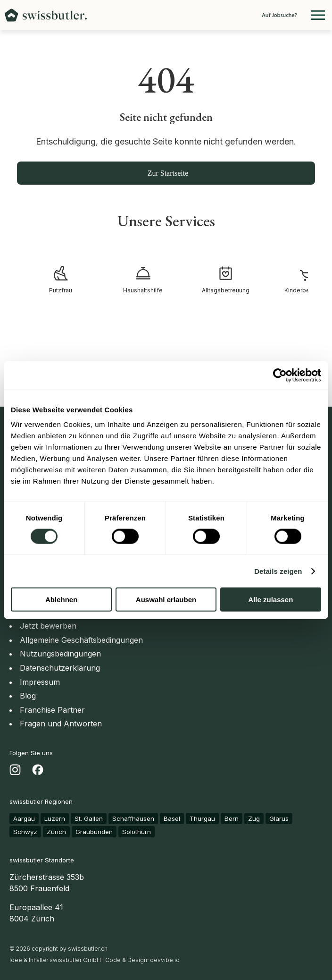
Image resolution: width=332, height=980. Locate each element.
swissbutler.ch (88, 949)
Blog (28, 696)
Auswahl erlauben (166, 600)
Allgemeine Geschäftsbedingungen (81, 640)
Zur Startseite (168, 173)
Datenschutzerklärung (60, 668)
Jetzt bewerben (48, 626)
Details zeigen (278, 571)
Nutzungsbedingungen (60, 654)
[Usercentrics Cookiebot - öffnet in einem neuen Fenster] (280, 375)
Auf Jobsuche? (279, 15)
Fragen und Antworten (61, 724)
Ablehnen (61, 600)
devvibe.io (165, 960)
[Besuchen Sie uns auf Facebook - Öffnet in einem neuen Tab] (38, 772)
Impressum (40, 682)
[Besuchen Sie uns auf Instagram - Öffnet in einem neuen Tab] (15, 772)
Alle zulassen (270, 600)
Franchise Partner (52, 710)
